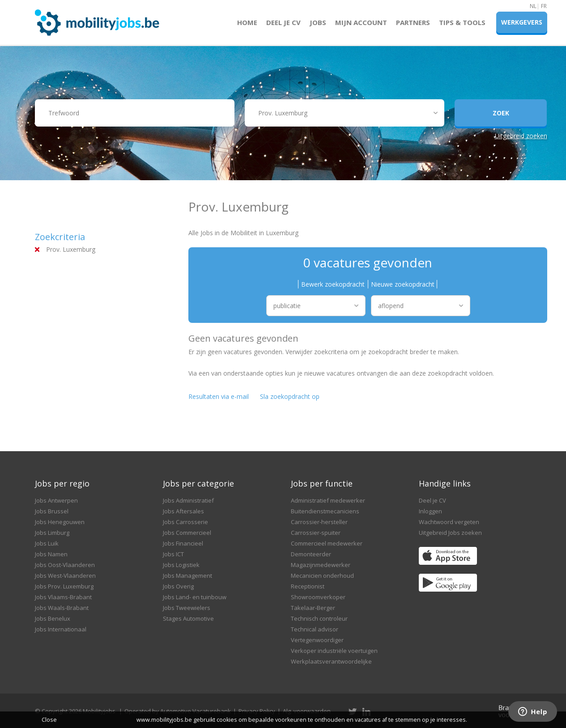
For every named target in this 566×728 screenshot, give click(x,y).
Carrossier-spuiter (316, 533)
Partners (413, 22)
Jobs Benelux (53, 618)
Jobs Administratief (188, 500)
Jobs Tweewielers (187, 608)
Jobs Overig (178, 586)
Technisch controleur (319, 618)
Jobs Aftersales (183, 511)
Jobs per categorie (198, 483)
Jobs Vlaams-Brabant (63, 597)
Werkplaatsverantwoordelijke (331, 661)
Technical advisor (315, 629)
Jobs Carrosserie (185, 522)
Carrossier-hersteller (319, 522)
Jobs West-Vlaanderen (65, 576)
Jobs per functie (322, 483)
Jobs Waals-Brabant (62, 608)
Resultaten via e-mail (219, 396)
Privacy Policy (257, 711)
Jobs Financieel (183, 543)
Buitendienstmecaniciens (325, 511)
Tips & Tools (462, 22)
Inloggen (430, 511)
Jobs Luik (47, 543)
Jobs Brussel (52, 511)
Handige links (445, 483)
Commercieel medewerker (327, 543)
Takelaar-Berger (313, 608)
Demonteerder (311, 554)
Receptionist (308, 586)
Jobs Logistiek (181, 565)
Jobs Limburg (52, 533)
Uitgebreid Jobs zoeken (450, 533)
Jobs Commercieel (187, 533)
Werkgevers (522, 22)
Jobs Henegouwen (60, 522)
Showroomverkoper (318, 597)
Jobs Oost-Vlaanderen (65, 565)
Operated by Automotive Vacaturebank (178, 711)
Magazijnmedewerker (321, 565)
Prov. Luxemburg (71, 249)
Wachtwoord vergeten (449, 522)
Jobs (318, 22)
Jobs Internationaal (61, 629)
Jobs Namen (51, 554)
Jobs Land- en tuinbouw (195, 597)
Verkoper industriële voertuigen (334, 651)
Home (247, 22)
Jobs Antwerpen (56, 500)
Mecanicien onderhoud (322, 576)
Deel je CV (283, 22)
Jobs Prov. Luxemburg (64, 586)
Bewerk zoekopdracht (333, 284)
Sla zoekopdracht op (290, 396)
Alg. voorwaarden (307, 711)
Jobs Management (187, 576)
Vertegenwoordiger (317, 640)
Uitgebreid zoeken (521, 136)
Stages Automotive (188, 618)
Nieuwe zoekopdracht (403, 284)
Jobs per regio (62, 483)
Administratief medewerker (328, 500)
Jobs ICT (173, 554)
